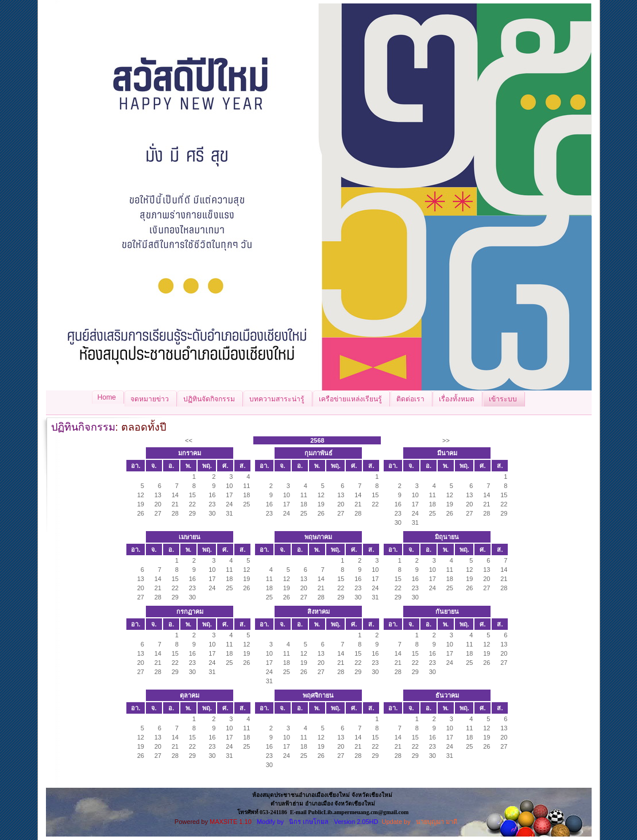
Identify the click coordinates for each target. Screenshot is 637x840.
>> (446, 440)
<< (189, 440)
